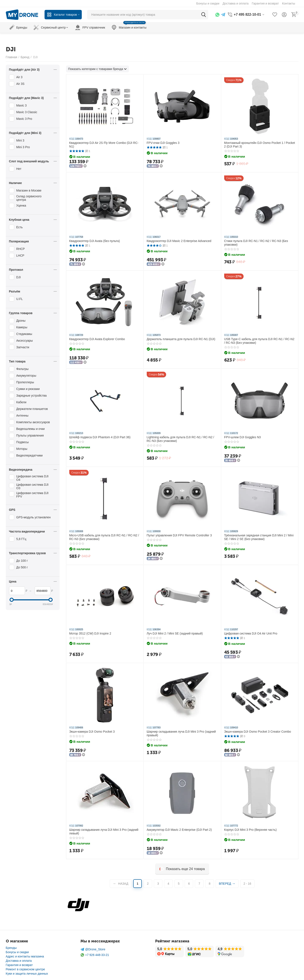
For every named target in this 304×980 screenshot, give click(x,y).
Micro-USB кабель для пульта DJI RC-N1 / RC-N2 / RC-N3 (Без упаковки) (104, 537)
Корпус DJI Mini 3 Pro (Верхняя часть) (251, 830)
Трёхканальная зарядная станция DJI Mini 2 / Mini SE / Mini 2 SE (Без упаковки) (259, 537)
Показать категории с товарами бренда (96, 69)
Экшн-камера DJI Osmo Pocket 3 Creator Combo (258, 732)
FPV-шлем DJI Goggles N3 (243, 437)
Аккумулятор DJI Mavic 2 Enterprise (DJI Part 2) (179, 830)
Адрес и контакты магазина (25, 956)
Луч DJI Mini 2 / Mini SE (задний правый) (175, 633)
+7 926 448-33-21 (95, 955)
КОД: (72, 139)
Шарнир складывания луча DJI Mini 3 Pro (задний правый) (181, 733)
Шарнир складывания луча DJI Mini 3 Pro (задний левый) (104, 832)
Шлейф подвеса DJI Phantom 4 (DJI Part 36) (100, 437)
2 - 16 (247, 884)
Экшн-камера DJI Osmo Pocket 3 (92, 732)
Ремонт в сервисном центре (25, 969)
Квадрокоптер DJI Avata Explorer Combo (97, 339)
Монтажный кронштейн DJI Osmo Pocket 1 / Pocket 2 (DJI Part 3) (260, 145)
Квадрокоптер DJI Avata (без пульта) (95, 241)
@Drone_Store (93, 949)
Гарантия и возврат (19, 965)
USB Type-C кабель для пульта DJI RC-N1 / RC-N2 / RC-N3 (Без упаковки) (259, 341)
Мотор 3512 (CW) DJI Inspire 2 (90, 633)
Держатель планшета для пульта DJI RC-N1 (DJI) (181, 339)
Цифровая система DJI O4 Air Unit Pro (251, 633)
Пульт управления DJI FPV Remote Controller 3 (179, 535)
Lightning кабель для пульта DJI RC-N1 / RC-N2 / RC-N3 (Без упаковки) (181, 439)
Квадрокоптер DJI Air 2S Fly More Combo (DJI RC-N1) (104, 145)
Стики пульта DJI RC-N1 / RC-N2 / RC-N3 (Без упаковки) (256, 243)
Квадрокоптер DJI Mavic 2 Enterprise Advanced (179, 241)
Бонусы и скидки (17, 952)
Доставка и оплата (19, 961)
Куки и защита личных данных (27, 974)
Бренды (11, 948)
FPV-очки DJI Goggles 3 (163, 143)
